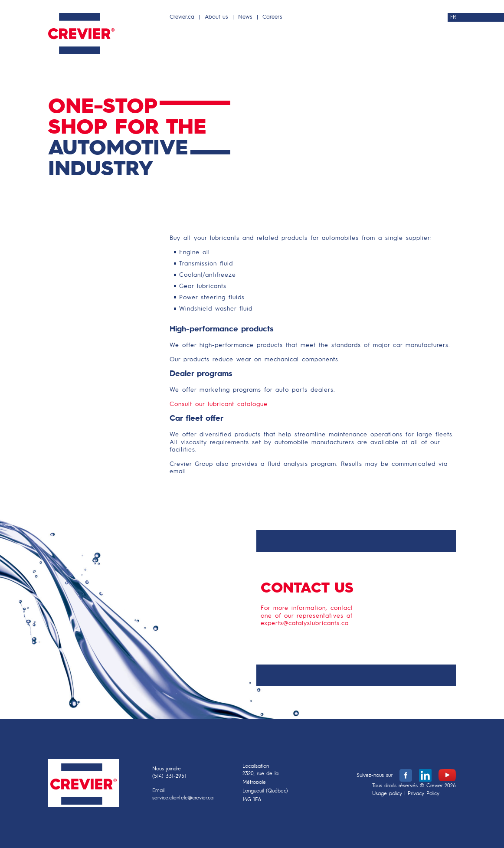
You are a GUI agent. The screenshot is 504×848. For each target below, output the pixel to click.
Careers (272, 17)
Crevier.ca (182, 17)
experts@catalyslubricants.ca (305, 623)
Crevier (83, 785)
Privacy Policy (424, 794)
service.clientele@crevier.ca (183, 798)
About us (216, 17)
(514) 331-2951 (169, 776)
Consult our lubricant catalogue (219, 404)
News (245, 17)
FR (453, 17)
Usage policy (387, 794)
